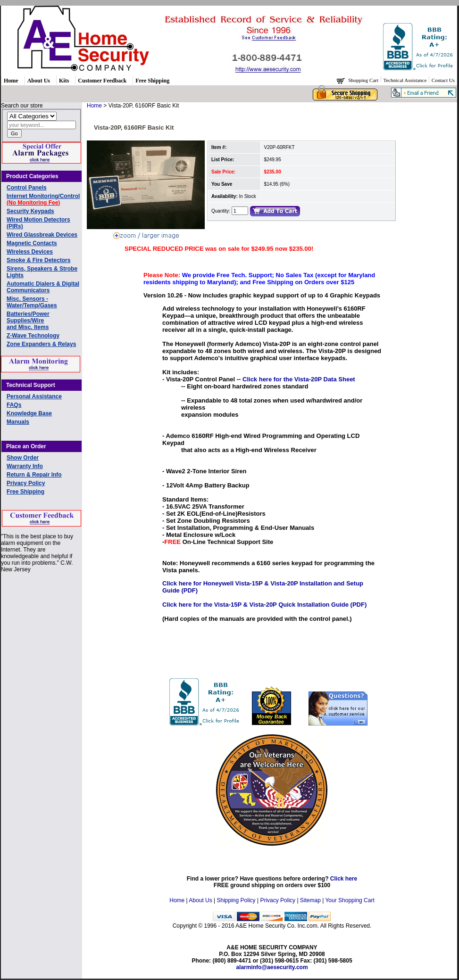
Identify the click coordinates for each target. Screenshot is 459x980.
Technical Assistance (406, 80)
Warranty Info (25, 466)
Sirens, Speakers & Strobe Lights (42, 272)
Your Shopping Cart (350, 900)
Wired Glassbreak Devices (42, 235)
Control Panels (27, 188)
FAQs (14, 405)
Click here (344, 879)
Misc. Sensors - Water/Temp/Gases (32, 302)
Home (11, 81)
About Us (39, 81)
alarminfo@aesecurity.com (272, 967)
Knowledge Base (29, 413)
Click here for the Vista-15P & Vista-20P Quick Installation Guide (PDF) (264, 605)
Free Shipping (152, 81)
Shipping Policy (236, 900)
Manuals (18, 422)
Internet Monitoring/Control (43, 199)
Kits (64, 81)
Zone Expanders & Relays (41, 344)
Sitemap (310, 900)
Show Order (23, 458)
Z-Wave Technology (33, 336)
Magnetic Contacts (32, 243)
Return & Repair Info (34, 475)
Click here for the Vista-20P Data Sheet (299, 379)
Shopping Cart (364, 80)
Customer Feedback (102, 81)
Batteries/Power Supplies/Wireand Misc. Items (28, 321)
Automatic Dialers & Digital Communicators (43, 287)
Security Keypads (30, 211)
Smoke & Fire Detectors (38, 260)
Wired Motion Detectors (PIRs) (38, 223)
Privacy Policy (26, 483)
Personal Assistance (34, 396)
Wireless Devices (30, 252)
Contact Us (443, 80)
